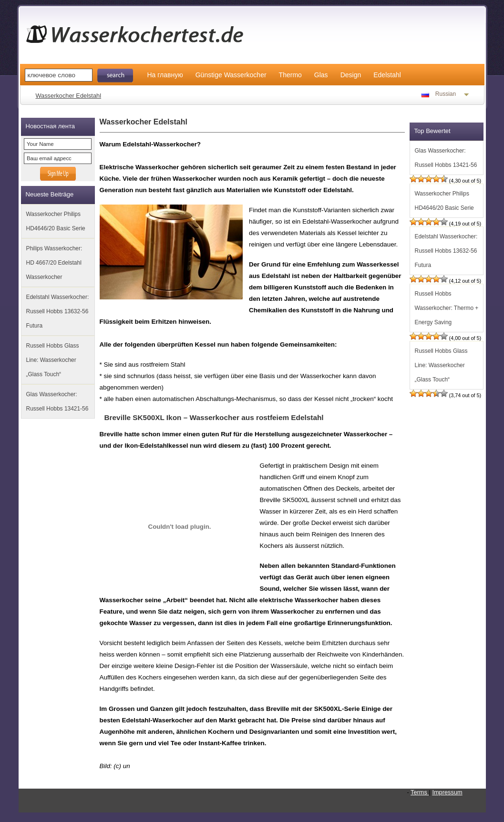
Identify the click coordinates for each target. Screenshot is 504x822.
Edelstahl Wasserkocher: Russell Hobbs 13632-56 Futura (58, 311)
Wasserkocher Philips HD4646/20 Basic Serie (56, 221)
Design (351, 75)
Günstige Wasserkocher (231, 75)
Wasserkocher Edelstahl (69, 96)
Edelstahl (387, 75)
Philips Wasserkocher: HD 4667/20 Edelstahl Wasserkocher (54, 263)
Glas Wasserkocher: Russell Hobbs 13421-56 (57, 401)
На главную (165, 75)
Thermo (290, 75)
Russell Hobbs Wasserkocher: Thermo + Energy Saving (447, 308)
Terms (420, 792)
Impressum (447, 792)
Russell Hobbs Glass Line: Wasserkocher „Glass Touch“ (53, 360)
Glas (321, 75)
